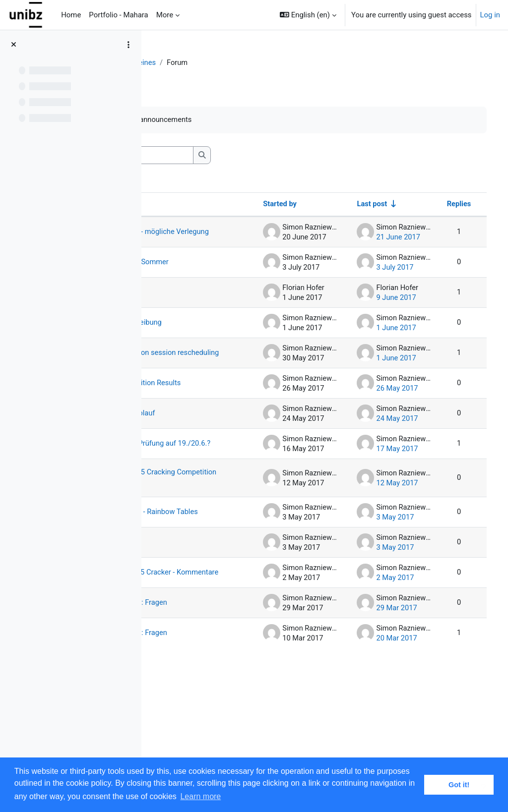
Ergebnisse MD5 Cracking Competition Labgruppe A (207, 543)
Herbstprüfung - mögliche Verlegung (213, 237)
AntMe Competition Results (213, 413)
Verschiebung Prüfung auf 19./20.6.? (203, 488)
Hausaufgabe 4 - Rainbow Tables (208, 592)
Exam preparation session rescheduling (215, 374)
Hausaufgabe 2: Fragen (206, 710)
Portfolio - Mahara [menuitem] (118, 15)
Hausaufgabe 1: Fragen (206, 749)
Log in (490, 15)
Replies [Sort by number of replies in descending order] (465, 205)
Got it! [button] (459, 785)
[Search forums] (228, 156)
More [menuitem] (165, 15)
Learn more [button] (200, 796)
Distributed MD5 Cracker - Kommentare (207, 667)
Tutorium (195, 310)
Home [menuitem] (71, 15)
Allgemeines (225, 63)
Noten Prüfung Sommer (205, 275)
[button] (308, 15)
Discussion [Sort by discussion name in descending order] (191, 205)
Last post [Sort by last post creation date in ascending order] (378, 205)
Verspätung (199, 627)
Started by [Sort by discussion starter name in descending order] (284, 205)
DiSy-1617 (177, 63)
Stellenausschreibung (216, 340)
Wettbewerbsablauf (213, 447)
